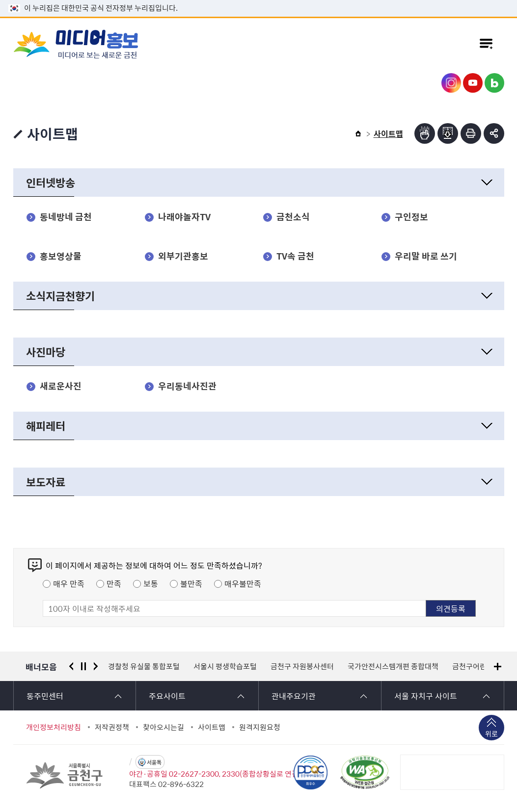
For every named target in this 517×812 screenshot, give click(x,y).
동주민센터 (45, 696)
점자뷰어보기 (425, 133)
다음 (96, 666)
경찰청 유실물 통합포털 (144, 666)
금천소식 (293, 217)
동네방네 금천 (66, 217)
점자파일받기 (448, 133)
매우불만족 (243, 583)
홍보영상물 (61, 256)
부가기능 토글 (494, 133)
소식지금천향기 (60, 296)
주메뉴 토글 (486, 44)
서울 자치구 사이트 (426, 696)
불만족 (191, 583)
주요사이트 (167, 696)
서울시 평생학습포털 (225, 666)
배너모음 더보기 (498, 667)
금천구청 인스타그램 (451, 83)
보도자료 (46, 482)
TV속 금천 (295, 256)
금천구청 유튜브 (473, 83)
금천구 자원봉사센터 (302, 666)
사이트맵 (212, 727)
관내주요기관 (294, 696)
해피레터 (46, 426)
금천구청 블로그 (494, 83)
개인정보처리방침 (54, 727)
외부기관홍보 (183, 256)
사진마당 (46, 352)
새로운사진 (61, 386)
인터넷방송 (51, 182)
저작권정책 (112, 727)
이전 (71, 666)
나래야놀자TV (184, 217)
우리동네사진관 (187, 386)
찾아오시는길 (163, 727)
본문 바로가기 (259, 0)
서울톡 (154, 762)
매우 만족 (69, 583)
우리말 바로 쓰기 (426, 256)
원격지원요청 (260, 727)
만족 (114, 583)
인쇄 (471, 133)
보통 (151, 583)
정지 (83, 666)
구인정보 (411, 217)
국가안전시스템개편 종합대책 (393, 666)
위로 (491, 734)
